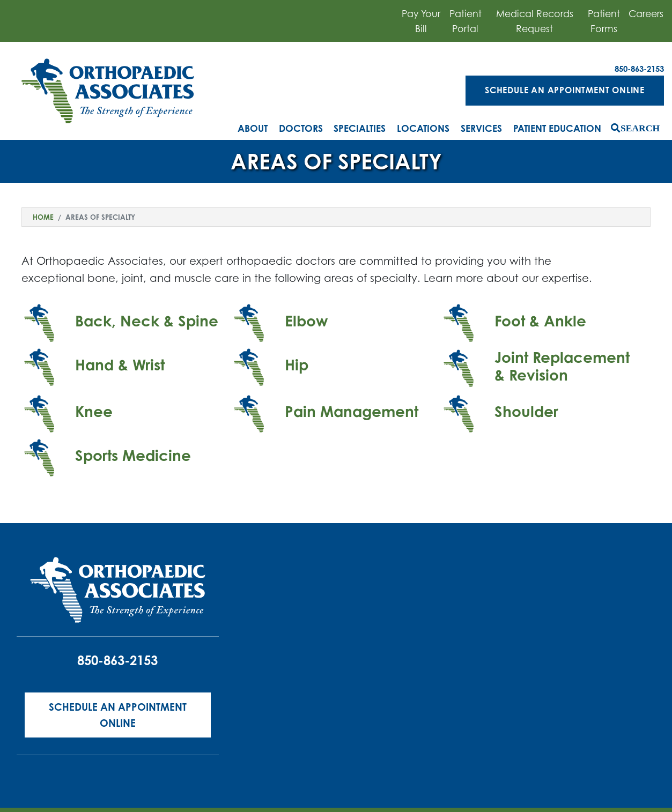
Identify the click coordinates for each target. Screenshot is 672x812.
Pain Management (352, 411)
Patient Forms (604, 21)
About (253, 128)
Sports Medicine (133, 455)
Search (640, 128)
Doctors (301, 128)
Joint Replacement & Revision (562, 366)
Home (43, 217)
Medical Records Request (535, 21)
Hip (297, 365)
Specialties (360, 128)
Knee (94, 411)
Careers (646, 13)
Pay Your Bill (421, 21)
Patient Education (557, 128)
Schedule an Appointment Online (565, 90)
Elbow (306, 321)
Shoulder (526, 411)
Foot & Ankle (540, 321)
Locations (423, 128)
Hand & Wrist (120, 365)
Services (481, 128)
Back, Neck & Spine (147, 321)
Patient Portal (466, 21)
